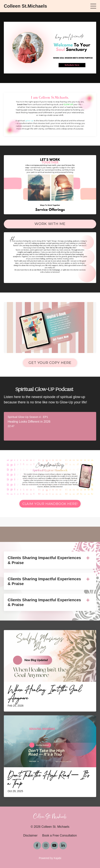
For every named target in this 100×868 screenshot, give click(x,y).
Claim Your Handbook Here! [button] (50, 504)
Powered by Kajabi (50, 858)
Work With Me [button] (50, 224)
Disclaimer (30, 835)
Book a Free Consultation (59, 835)
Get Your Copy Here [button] (50, 363)
